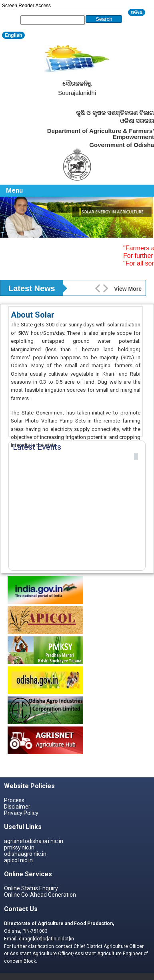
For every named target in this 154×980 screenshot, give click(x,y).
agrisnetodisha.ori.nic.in (34, 841)
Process (14, 800)
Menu (14, 190)
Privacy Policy (21, 813)
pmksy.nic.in (19, 847)
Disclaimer (17, 807)
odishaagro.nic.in (25, 854)
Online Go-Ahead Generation (40, 895)
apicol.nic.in (18, 860)
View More (128, 289)
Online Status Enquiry (31, 888)
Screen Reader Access (26, 6)
